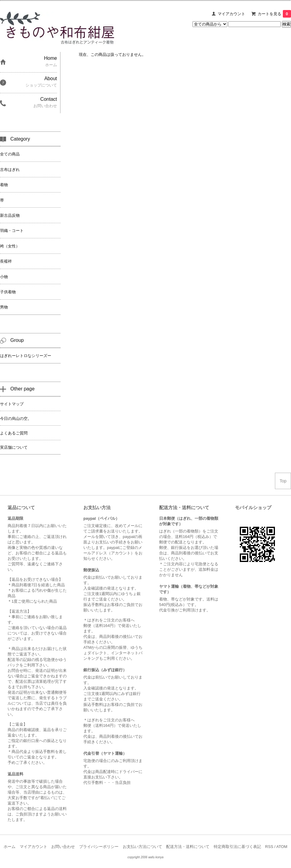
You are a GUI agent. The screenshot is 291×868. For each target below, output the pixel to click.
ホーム (10, 847)
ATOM (282, 847)
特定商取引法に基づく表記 (237, 847)
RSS (269, 847)
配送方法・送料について (188, 847)
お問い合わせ (63, 847)
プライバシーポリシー (99, 847)
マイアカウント (231, 14)
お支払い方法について (142, 847)
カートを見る (274, 14)
